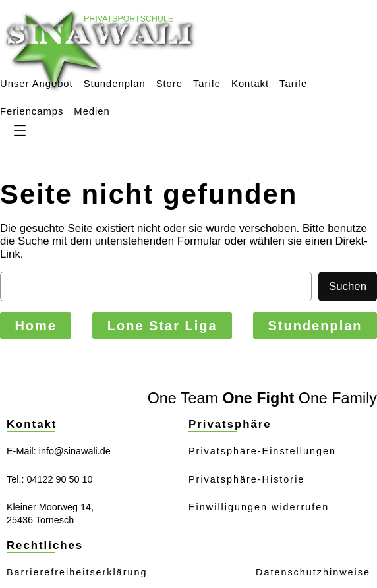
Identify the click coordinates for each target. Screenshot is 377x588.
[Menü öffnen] (20, 131)
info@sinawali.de (75, 451)
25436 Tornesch (40, 520)
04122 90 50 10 (59, 479)
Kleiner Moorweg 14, (50, 507)
